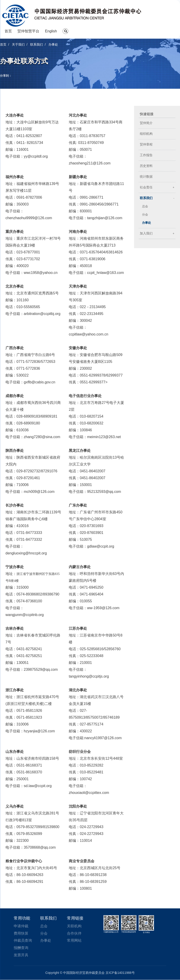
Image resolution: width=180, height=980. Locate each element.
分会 (145, 214)
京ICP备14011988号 (120, 973)
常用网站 (74, 941)
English (51, 31)
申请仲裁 (21, 926)
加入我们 (146, 233)
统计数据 (146, 177)
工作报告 (146, 155)
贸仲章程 (146, 144)
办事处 (147, 223)
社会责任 (146, 187)
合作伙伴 (74, 933)
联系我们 (146, 198)
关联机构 (74, 926)
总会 (145, 206)
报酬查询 (21, 948)
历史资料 (146, 166)
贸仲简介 (146, 123)
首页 (8, 31)
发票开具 (21, 955)
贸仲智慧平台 (28, 31)
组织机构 (146, 134)
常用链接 (75, 918)
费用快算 (21, 933)
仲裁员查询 (23, 941)
